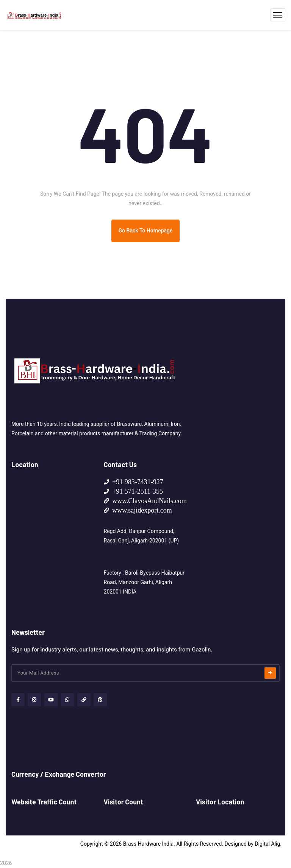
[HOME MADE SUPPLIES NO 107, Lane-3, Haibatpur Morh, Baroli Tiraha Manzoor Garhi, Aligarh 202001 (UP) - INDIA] (52, 534)
